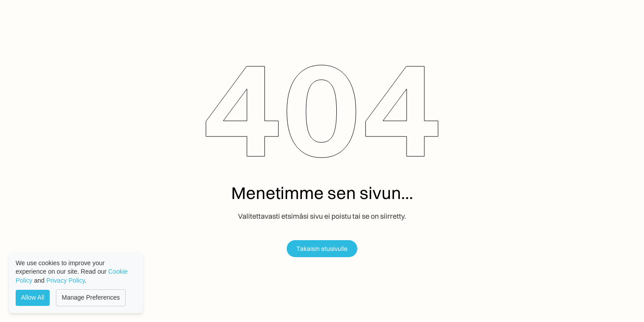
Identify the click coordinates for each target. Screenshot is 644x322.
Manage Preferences (91, 297)
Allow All (33, 297)
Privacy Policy (66, 280)
